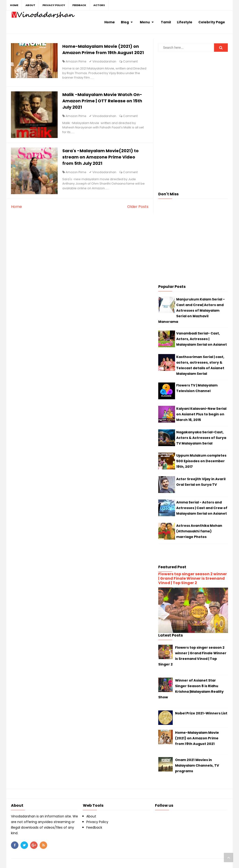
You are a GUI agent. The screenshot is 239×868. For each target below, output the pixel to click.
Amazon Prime (76, 61)
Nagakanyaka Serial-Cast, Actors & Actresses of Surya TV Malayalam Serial (201, 438)
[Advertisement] (193, 88)
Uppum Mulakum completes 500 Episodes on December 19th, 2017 (201, 461)
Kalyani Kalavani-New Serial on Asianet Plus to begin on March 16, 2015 (201, 414)
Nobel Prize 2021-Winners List (201, 713)
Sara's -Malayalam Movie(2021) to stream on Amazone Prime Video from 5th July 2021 (100, 157)
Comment (130, 61)
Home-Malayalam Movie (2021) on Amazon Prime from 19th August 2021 (197, 738)
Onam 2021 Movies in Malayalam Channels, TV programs (197, 765)
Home (16, 207)
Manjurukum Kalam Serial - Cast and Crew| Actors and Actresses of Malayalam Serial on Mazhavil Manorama (192, 310)
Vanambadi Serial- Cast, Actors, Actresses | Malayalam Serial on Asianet (202, 339)
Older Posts (138, 207)
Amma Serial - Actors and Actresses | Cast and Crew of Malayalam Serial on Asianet (202, 508)
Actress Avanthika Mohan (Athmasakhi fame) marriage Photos (199, 531)
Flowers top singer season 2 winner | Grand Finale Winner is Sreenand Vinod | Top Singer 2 (193, 578)
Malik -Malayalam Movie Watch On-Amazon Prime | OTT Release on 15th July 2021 (102, 101)
